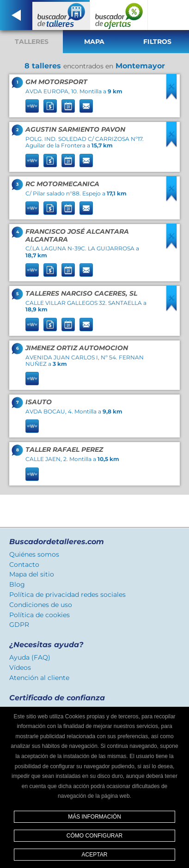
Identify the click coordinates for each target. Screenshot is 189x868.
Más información (94, 817)
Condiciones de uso (41, 605)
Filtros (157, 42)
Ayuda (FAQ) (30, 657)
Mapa (94, 42)
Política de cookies (40, 615)
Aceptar (95, 855)
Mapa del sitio (32, 574)
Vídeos (20, 668)
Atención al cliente (39, 678)
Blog (17, 584)
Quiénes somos (34, 554)
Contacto (24, 565)
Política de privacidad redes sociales (67, 595)
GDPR (19, 625)
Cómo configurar (94, 836)
